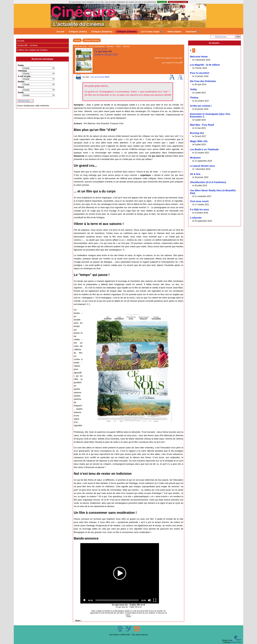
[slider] (117, 600)
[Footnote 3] (88, 304)
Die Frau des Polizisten (203, 81)
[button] (120, 573)
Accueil (60, 32)
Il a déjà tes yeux (199, 209)
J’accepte (162, 2)
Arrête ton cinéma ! (201, 106)
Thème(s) (22, 71)
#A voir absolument (97, 46)
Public (21, 65)
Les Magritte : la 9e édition (205, 65)
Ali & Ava (195, 174)
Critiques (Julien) (78, 32)
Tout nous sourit (199, 201)
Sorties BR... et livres (27, 45)
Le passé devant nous (202, 166)
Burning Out (197, 133)
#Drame (126, 46)
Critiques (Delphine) (102, 32)
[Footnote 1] (148, 207)
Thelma (194, 98)
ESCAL (234, 642)
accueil (77, 40)
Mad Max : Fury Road (202, 125)
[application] (120, 573)
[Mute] (149, 600)
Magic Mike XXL (199, 141)
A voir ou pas (24, 76)
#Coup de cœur (80, 46)
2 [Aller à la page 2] (194, 50)
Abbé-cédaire (174, 32)
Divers (21, 87)
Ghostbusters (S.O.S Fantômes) (208, 182)
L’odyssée (196, 218)
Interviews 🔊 (193, 32)
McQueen (195, 158)
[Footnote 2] (124, 250)
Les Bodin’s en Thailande (204, 149)
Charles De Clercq (173, 63)
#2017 (118, 46)
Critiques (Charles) (127, 32)
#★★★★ (110, 46)
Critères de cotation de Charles (32, 50)
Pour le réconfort (200, 73)
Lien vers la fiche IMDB (100, 77)
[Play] (85, 600)
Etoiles (21, 82)
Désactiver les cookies (178, 2)
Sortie (21, 93)
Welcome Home (199, 57)
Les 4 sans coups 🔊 (152, 32)
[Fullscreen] (155, 600)
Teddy (193, 89)
